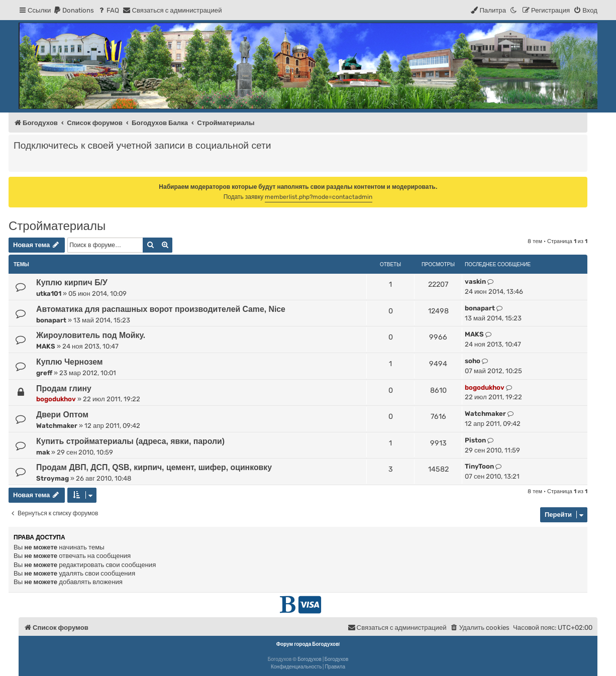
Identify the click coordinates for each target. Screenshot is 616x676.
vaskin (475, 281)
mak (43, 452)
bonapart (51, 320)
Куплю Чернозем (70, 362)
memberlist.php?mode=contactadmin (319, 197)
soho (473, 361)
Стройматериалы (57, 226)
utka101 (49, 294)
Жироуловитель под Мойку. (91, 335)
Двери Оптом (62, 415)
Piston (475, 440)
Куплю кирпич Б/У (72, 283)
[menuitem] (74, 10)
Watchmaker (57, 426)
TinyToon (479, 466)
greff (44, 373)
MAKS (46, 346)
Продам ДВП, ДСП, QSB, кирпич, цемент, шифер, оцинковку (154, 467)
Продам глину (64, 388)
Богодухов (310, 659)
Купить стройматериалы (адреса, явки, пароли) (130, 441)
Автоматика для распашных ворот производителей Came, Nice (161, 309)
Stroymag (53, 478)
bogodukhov (56, 399)
